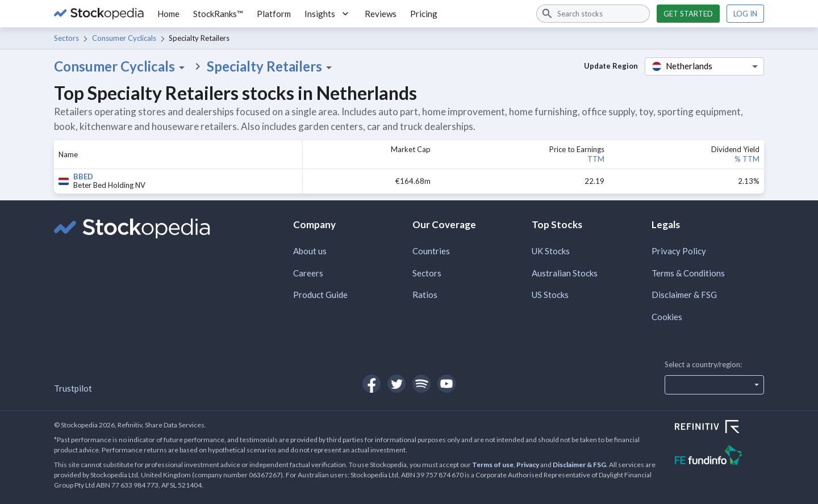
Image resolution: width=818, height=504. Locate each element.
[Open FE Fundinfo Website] (719, 457)
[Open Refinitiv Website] (719, 428)
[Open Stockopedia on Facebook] (372, 384)
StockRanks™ (218, 14)
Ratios (425, 295)
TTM (596, 159)
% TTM (747, 159)
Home (168, 14)
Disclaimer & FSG (684, 295)
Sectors (66, 38)
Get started (688, 14)
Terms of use (493, 465)
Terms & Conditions (688, 273)
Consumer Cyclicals (124, 38)
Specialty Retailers (271, 66)
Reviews (381, 14)
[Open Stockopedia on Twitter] (397, 384)
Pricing (424, 14)
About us (310, 251)
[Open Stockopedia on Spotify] (421, 384)
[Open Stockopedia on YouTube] (446, 384)
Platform (274, 14)
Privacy (528, 465)
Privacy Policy (679, 251)
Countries (431, 251)
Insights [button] (328, 14)
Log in (745, 14)
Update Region (611, 66)
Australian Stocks (565, 273)
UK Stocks (551, 251)
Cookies (667, 317)
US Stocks (550, 295)
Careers (308, 273)
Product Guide (320, 295)
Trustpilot (73, 388)
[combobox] (593, 14)
